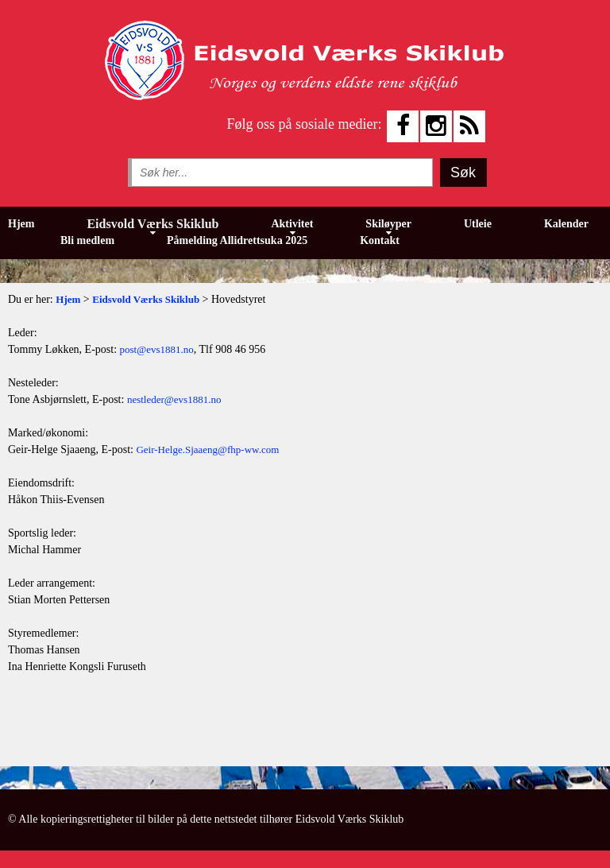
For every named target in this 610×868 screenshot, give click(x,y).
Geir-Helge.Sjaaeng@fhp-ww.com (207, 449)
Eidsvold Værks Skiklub (152, 224)
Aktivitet (292, 224)
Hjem (21, 224)
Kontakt (380, 240)
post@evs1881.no (157, 349)
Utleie (478, 224)
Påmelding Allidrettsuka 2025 (237, 240)
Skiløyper (388, 224)
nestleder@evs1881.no (174, 399)
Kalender (566, 224)
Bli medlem (87, 240)
